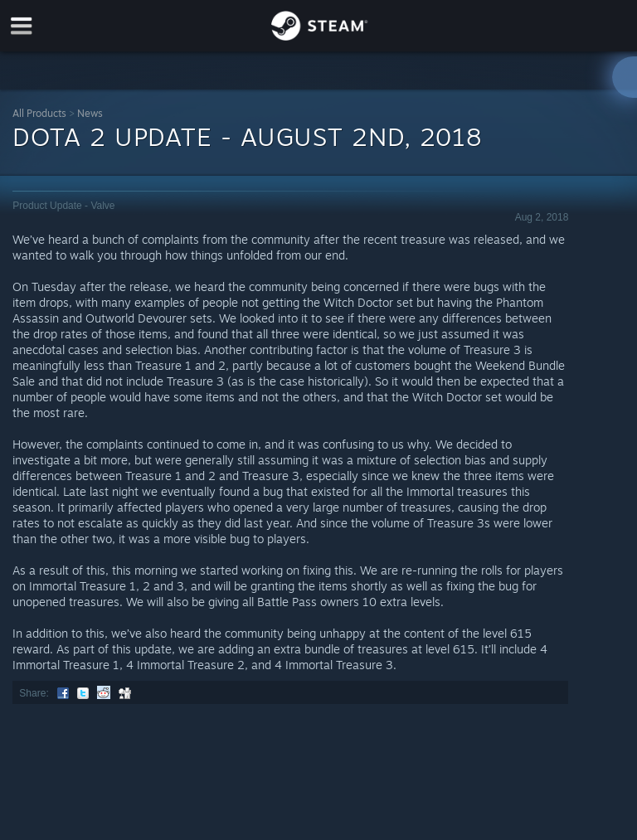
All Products (39, 113)
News (90, 113)
